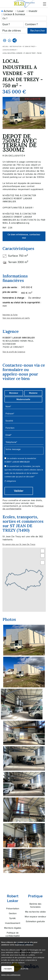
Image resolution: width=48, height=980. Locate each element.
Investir (32, 11)
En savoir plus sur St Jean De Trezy (19, 544)
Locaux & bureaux (13, 14)
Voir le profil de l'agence (14, 352)
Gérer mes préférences (11, 975)
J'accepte (8, 969)
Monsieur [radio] (14, 393)
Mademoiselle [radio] (23, 400)
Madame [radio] (33, 393)
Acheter (7, 11)
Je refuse (24, 968)
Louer (20, 11)
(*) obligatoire (10, 481)
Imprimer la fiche (10, 315)
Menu (44, 5)
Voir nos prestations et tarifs (16, 318)
